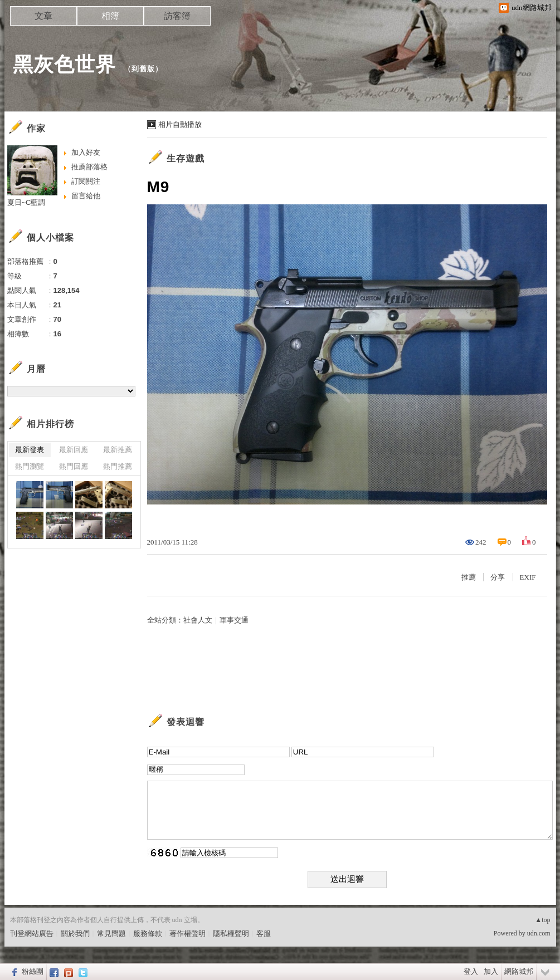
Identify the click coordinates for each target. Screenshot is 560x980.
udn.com (539, 933)
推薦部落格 (89, 167)
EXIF (528, 577)
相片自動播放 (180, 124)
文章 (43, 16)
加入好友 (86, 152)
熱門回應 (74, 466)
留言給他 (86, 196)
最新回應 (74, 450)
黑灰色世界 (64, 64)
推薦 (469, 577)
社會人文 (198, 620)
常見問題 (111, 934)
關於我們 (75, 934)
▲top (542, 920)
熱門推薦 (118, 466)
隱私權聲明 (231, 934)
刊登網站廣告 (32, 934)
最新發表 (30, 450)
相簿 (110, 16)
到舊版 (143, 69)
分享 (498, 577)
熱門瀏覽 (30, 466)
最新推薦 (118, 450)
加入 (491, 971)
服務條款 (148, 934)
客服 (264, 934)
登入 (471, 971)
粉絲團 (33, 971)
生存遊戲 (186, 158)
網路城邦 (519, 971)
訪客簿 (177, 16)
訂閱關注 (86, 181)
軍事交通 (234, 620)
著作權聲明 (188, 934)
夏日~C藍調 (26, 202)
